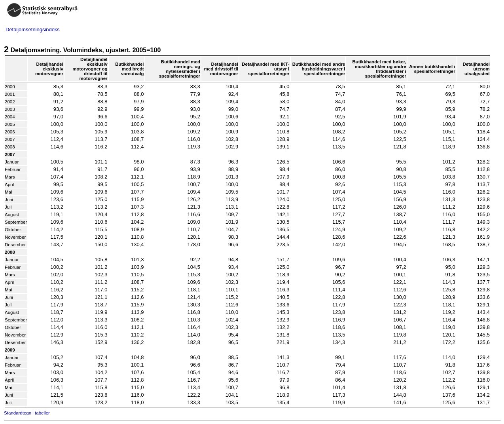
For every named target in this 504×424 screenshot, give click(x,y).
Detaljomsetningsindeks (33, 29)
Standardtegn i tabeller (27, 413)
